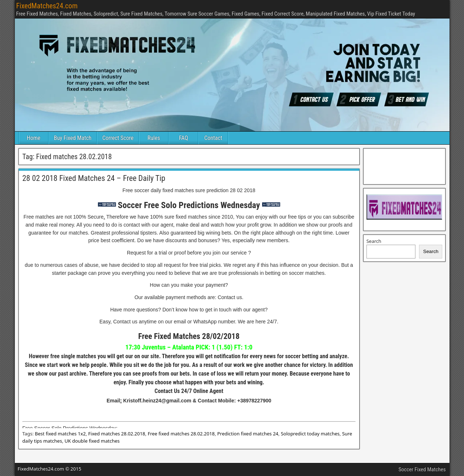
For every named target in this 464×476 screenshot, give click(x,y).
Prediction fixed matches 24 (248, 434)
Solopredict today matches (310, 434)
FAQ (184, 138)
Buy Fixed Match (73, 138)
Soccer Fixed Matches (422, 469)
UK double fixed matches (92, 441)
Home (34, 138)
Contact (213, 138)
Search (374, 241)
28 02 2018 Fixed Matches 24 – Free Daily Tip (94, 178)
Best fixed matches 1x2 (60, 434)
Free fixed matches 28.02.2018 (181, 434)
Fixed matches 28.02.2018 (117, 434)
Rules (154, 138)
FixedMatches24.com (47, 6)
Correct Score (118, 138)
